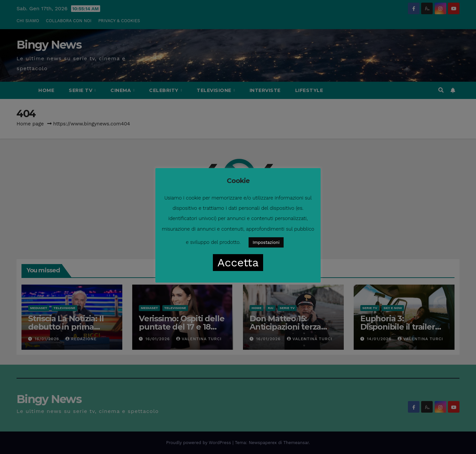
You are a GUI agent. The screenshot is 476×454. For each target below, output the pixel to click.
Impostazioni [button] (266, 242)
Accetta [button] (238, 262)
